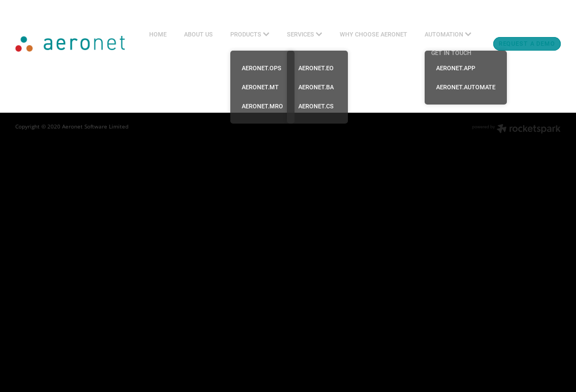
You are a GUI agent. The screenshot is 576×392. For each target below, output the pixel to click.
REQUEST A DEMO (527, 44)
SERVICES (305, 34)
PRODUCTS (250, 34)
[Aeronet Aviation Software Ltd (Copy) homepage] (70, 44)
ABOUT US (198, 34)
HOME (158, 34)
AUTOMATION (448, 34)
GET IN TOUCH (451, 53)
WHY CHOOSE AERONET (373, 34)
